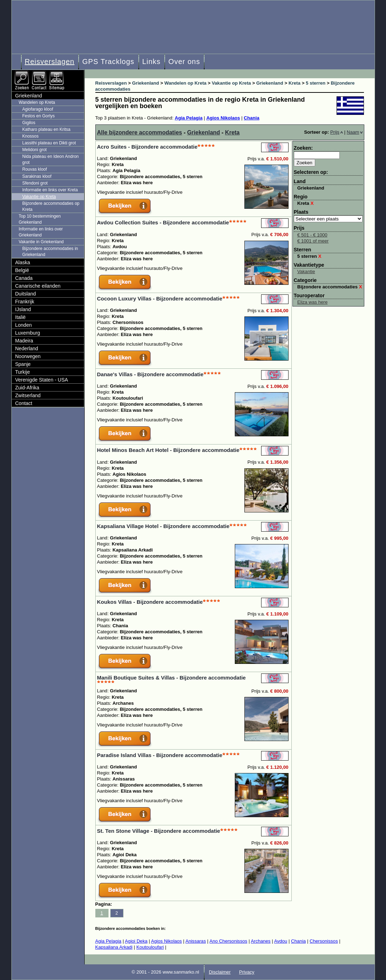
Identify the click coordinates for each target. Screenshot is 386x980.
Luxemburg (28, 333)
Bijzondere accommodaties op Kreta (51, 206)
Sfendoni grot (35, 183)
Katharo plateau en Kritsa (46, 129)
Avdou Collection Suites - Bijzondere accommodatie (163, 222)
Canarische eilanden (38, 286)
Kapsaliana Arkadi (114, 947)
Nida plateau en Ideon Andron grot (51, 159)
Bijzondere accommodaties (330, 287)
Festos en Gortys (39, 116)
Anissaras (196, 941)
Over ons (184, 62)
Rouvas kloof (35, 169)
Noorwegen (28, 356)
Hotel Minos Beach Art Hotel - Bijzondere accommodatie (168, 450)
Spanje (23, 364)
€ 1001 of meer (313, 241)
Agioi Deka (136, 941)
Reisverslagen (50, 62)
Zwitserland (28, 395)
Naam (355, 132)
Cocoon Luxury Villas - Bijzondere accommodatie (160, 299)
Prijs (337, 132)
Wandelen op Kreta (37, 102)
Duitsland (26, 294)
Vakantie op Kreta (39, 197)
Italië (21, 317)
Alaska (23, 262)
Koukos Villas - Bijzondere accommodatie (150, 602)
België (22, 270)
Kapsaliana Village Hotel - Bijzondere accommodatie (163, 526)
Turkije (23, 372)
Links (152, 62)
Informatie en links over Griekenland (41, 232)
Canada (24, 278)
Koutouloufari (150, 947)
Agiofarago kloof (38, 109)
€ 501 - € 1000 (313, 235)
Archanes (261, 941)
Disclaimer (220, 972)
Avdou (281, 941)
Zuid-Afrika (27, 388)
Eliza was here (313, 302)
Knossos (31, 136)
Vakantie (306, 271)
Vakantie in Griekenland (41, 242)
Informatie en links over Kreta (50, 190)
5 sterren (310, 256)
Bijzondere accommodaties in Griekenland (50, 252)
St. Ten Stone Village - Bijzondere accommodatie (159, 831)
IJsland (23, 309)
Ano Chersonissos (228, 941)
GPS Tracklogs (108, 62)
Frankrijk (25, 302)
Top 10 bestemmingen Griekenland (40, 219)
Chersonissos (324, 941)
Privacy (247, 972)
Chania (252, 118)
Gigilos (29, 123)
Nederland (27, 348)
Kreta (232, 132)
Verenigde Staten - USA (42, 380)
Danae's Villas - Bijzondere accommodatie (150, 374)
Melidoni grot (35, 150)
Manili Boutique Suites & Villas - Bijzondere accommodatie (171, 678)
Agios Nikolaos (223, 118)
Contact (24, 403)
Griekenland (203, 132)
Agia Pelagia (189, 118)
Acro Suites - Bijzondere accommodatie (147, 147)
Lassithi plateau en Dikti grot (49, 143)
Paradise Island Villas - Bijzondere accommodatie (160, 755)
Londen (24, 325)
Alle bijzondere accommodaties (140, 132)
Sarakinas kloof (37, 176)
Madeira (24, 341)
